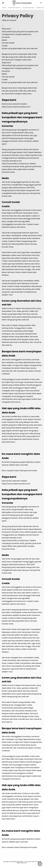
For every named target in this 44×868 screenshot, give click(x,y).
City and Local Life (28, 8)
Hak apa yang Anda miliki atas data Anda (19, 57)
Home (4, 8)
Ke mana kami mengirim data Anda (17, 60)
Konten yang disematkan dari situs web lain (20, 48)
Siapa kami (6, 29)
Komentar (6, 37)
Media (4, 40)
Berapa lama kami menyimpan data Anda (19, 54)
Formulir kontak (8, 43)
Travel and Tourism (14, 8)
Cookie (5, 46)
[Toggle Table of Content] (3, 26)
